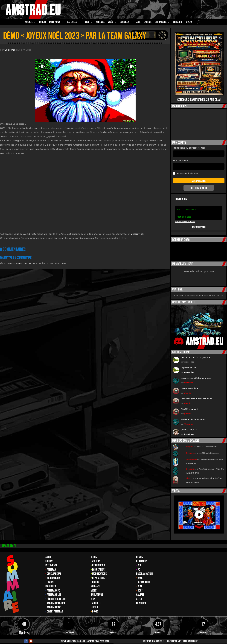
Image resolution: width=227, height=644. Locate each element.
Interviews (51, 562)
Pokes (95, 608)
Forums (49, 558)
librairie (178, 22)
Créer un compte (199, 185)
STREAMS (100, 22)
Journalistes (54, 575)
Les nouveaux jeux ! (190, 385)
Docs (140, 587)
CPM (140, 583)
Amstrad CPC (53, 587)
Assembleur (144, 579)
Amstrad (51, 566)
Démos (139, 554)
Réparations (99, 575)
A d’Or (139, 596)
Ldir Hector (191, 456)
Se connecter (199, 224)
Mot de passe (180, 157)
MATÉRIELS (72, 22)
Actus (48, 554)
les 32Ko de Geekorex (207, 443)
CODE (138, 22)
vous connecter (22, 260)
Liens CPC (141, 600)
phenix (188, 390)
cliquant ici (137, 231)
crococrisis (189, 359)
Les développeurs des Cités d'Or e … (197, 395)
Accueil (29, 22)
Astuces (96, 558)
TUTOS (86, 22)
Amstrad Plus (54, 592)
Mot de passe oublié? (185, 218)
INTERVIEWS (55, 22)
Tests (95, 604)
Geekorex (10, 47)
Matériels (51, 583)
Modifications (99, 571)
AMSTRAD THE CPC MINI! (193, 416)
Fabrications (99, 566)
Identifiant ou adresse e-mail (189, 145)
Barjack (81, 638)
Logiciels (125, 22)
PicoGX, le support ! (190, 406)
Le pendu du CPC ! (189, 364)
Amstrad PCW (54, 604)
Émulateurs (97, 592)
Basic (140, 575)
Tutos (94, 554)
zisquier (190, 443)
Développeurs (54, 571)
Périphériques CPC (56, 596)
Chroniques (161, 22)
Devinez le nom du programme (195, 354)
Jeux (93, 596)
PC (139, 566)
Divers (189, 22)
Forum (42, 22)
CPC (140, 562)
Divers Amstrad (55, 608)
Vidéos (94, 587)
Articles (97, 600)
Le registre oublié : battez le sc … (196, 375)
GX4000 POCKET (189, 427)
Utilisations (98, 562)
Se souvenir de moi (186, 170)
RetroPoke (189, 431)
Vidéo (111, 22)
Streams (95, 583)
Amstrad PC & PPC (56, 600)
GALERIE (148, 22)
